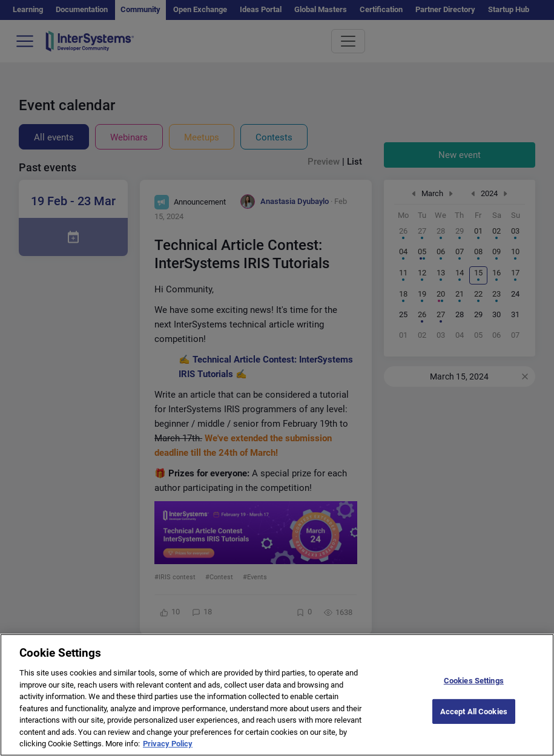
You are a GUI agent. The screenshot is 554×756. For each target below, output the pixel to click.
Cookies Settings (474, 692)
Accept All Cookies (474, 722)
